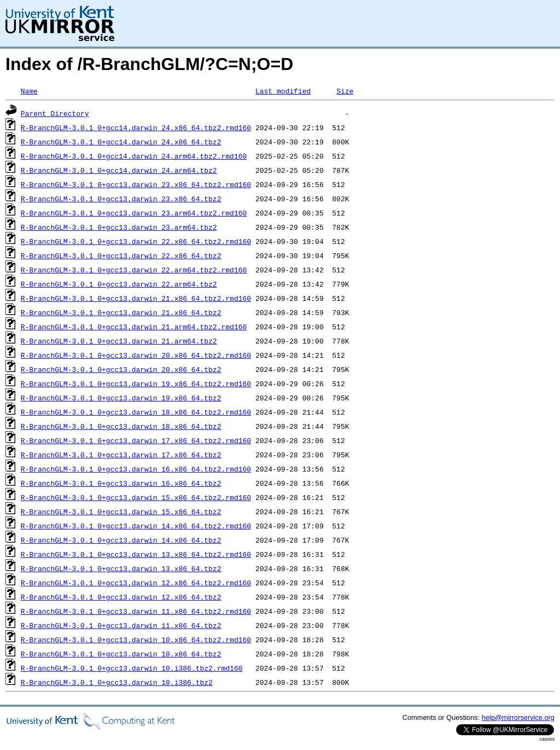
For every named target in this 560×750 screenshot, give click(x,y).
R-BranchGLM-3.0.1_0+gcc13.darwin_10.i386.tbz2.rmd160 (132, 668)
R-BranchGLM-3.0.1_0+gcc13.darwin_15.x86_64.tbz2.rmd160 (136, 497)
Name (29, 91)
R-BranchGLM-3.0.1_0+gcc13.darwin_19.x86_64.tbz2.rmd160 (136, 383)
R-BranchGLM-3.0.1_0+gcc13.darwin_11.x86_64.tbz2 (121, 625)
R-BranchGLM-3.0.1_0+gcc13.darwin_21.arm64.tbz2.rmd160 (134, 327)
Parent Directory (55, 113)
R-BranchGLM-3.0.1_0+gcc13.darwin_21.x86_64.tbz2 (121, 312)
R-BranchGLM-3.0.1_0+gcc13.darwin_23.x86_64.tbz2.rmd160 (136, 184)
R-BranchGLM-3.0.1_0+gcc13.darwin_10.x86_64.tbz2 (121, 654)
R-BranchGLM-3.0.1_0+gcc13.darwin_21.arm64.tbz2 (119, 341)
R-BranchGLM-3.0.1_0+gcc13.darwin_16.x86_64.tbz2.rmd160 (136, 469)
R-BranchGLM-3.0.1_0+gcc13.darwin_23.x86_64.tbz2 (121, 199)
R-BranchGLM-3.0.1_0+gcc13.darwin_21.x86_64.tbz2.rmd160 (136, 298)
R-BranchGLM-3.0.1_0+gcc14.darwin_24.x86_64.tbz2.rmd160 (136, 127)
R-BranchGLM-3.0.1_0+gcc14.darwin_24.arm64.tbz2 (119, 170)
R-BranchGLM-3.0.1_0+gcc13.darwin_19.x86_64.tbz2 (121, 398)
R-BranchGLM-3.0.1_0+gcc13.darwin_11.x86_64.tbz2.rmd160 (136, 611)
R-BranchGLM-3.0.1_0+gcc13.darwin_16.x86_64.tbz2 (121, 483)
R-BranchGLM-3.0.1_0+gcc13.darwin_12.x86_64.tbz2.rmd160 (136, 583)
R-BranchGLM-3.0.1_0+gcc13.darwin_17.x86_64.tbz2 (121, 455)
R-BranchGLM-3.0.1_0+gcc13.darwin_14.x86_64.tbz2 (121, 540)
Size (345, 91)
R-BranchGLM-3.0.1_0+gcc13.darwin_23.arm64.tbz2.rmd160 (134, 213)
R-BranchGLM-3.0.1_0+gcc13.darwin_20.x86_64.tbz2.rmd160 (136, 355)
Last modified (283, 91)
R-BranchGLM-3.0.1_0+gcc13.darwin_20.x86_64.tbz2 (121, 369)
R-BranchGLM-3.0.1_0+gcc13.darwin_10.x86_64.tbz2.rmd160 (136, 639)
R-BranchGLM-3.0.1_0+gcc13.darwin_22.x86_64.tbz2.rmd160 (136, 241)
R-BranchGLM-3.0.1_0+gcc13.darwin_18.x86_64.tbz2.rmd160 (136, 412)
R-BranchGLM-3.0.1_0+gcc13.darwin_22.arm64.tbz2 (119, 284)
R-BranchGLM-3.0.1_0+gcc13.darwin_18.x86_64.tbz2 (121, 426)
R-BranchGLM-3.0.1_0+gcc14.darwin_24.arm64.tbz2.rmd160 (134, 156)
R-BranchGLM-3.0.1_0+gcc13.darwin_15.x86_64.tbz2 (121, 511)
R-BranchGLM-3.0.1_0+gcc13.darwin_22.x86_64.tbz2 (121, 255)
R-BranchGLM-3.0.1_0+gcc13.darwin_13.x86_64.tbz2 (121, 568)
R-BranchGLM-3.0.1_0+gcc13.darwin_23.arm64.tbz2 (119, 227)
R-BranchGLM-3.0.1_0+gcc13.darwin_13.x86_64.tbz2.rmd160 (136, 554)
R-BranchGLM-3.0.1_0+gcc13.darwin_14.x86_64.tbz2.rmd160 (136, 526)
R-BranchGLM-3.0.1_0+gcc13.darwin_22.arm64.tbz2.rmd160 (134, 270)
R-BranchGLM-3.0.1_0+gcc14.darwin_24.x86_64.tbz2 (121, 142)
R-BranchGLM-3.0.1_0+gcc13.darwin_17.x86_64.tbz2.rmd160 (136, 440)
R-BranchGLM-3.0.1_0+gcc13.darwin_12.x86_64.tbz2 (121, 597)
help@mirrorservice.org (518, 717)
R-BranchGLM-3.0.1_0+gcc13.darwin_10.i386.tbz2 (117, 682)
